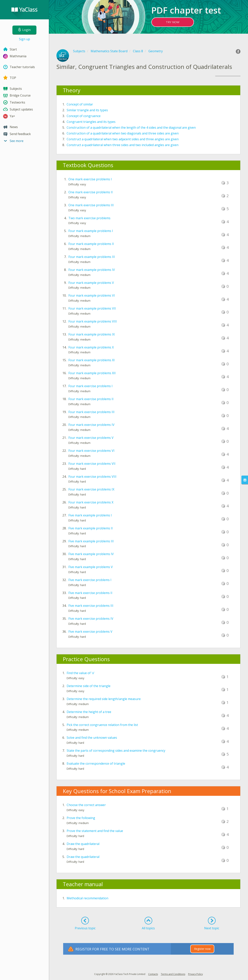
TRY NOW (173, 22)
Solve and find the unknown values (92, 738)
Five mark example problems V (91, 567)
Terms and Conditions (173, 974)
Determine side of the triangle (89, 686)
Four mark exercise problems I (90, 386)
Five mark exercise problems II (90, 593)
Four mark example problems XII (92, 373)
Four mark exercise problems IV (91, 425)
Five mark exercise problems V (90, 632)
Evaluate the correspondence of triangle (96, 763)
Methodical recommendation (87, 898)
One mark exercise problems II (91, 192)
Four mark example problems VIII (93, 321)
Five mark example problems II (91, 528)
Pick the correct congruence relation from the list (102, 725)
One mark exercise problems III (91, 205)
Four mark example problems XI (92, 360)
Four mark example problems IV (92, 270)
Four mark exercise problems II (91, 399)
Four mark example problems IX (92, 334)
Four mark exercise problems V (91, 438)
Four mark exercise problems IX (91, 489)
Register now (202, 949)
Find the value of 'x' (81, 673)
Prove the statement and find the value (95, 831)
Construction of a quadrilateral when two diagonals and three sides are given (123, 133)
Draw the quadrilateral (83, 844)
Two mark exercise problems (89, 218)
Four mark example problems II (91, 244)
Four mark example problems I (91, 231)
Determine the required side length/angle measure (104, 699)
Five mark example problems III (91, 541)
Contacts (153, 974)
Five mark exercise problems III (91, 606)
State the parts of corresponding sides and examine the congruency (116, 751)
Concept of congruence (84, 116)
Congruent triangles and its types (91, 122)
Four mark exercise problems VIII (92, 477)
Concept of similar (80, 104)
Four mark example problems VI (92, 295)
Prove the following (81, 818)
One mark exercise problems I (90, 179)
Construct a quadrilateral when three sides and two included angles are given (123, 145)
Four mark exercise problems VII (92, 464)
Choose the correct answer (86, 805)
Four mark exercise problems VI (91, 451)
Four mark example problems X (91, 347)
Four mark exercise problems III (91, 412)
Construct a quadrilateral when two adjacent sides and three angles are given (123, 139)
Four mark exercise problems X (91, 502)
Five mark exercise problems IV (91, 619)
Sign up (25, 39)
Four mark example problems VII (92, 308)
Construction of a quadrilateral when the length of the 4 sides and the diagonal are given (131, 128)
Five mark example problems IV (91, 554)
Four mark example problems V (91, 283)
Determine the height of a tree (89, 712)
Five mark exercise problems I (90, 580)
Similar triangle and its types (87, 110)
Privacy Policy (195, 974)
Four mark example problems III (92, 257)
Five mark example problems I (90, 515)
